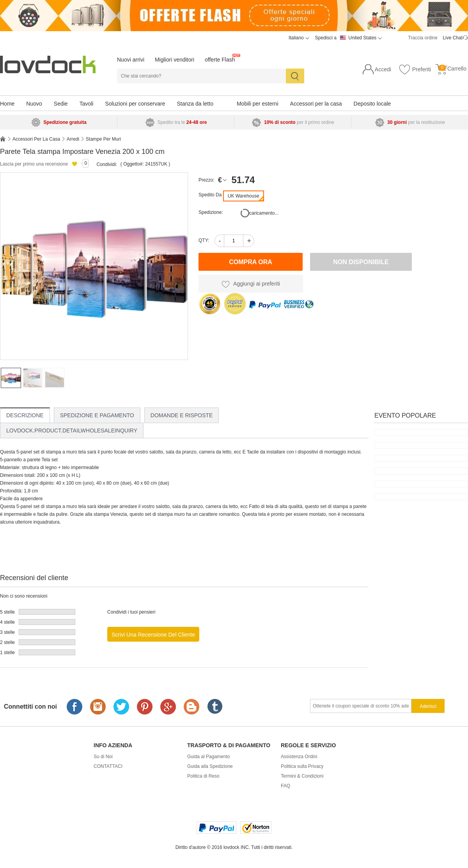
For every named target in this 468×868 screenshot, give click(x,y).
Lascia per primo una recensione (34, 164)
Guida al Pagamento (208, 757)
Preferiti (415, 70)
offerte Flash (220, 60)
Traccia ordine (423, 38)
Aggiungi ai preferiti (251, 284)
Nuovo (34, 104)
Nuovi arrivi (131, 60)
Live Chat (453, 38)
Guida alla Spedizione (210, 766)
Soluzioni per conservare (135, 104)
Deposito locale (372, 104)
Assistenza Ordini (299, 757)
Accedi (383, 69)
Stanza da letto (195, 104)
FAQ (285, 786)
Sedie (61, 104)
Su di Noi (103, 757)
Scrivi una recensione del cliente (153, 635)
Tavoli (87, 104)
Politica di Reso (203, 776)
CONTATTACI (108, 766)
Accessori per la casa (316, 104)
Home (7, 104)
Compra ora (251, 262)
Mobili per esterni (258, 104)
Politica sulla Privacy (302, 766)
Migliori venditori (175, 60)
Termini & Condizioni (302, 776)
